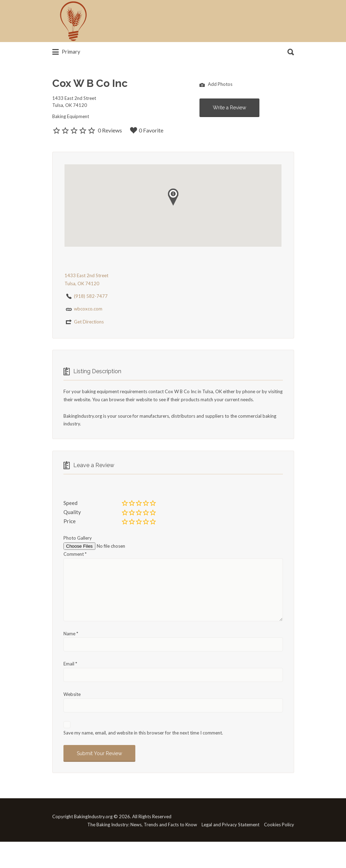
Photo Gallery (78, 538)
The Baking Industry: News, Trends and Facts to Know (142, 825)
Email (70, 664)
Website (72, 694)
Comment (75, 554)
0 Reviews (110, 130)
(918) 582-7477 (91, 296)
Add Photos (216, 85)
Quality (72, 512)
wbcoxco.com (88, 309)
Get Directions (89, 322)
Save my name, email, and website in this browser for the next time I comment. (143, 733)
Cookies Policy (279, 825)
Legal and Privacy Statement (230, 825)
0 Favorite (147, 130)
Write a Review (229, 108)
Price (70, 521)
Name (71, 634)
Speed (70, 503)
